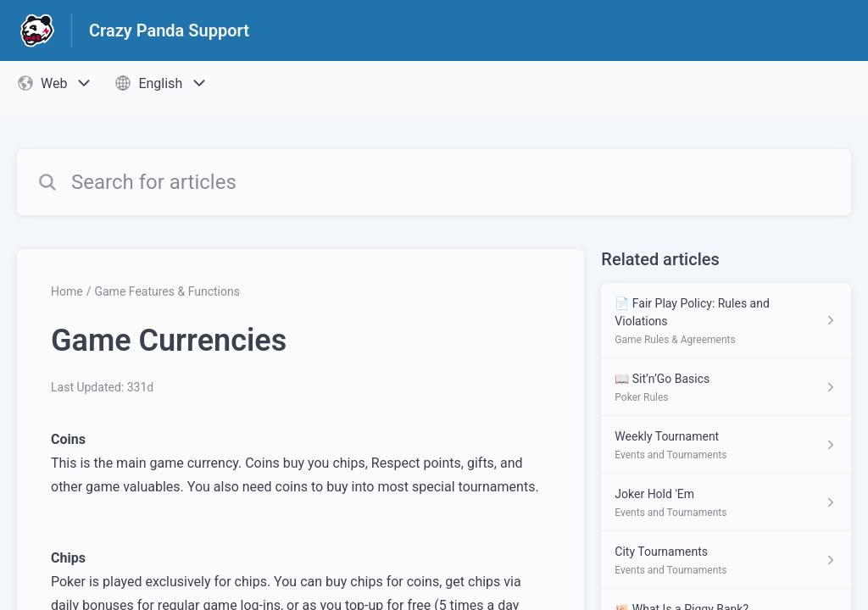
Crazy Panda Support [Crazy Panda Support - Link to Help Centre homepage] (169, 30)
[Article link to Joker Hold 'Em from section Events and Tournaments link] (726, 502)
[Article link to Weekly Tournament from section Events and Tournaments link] (726, 445)
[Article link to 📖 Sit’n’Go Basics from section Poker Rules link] (726, 387)
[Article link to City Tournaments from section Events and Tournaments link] (726, 560)
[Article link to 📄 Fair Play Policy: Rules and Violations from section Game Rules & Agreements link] (726, 321)
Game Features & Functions (167, 291)
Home (67, 291)
